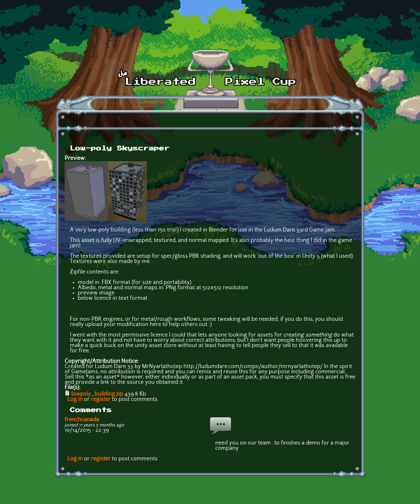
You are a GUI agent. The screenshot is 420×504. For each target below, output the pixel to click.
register (101, 400)
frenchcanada (82, 420)
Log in (75, 400)
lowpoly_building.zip (97, 394)
